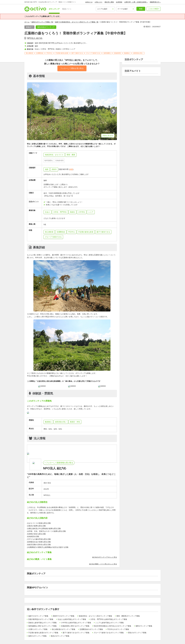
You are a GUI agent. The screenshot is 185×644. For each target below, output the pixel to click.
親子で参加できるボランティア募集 (76, 633)
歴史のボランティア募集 (137, 633)
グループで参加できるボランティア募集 (109, 633)
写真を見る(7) (108, 136)
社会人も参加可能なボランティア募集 (72, 619)
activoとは (89, 2)
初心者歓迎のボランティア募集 (64, 629)
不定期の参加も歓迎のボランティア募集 (43, 633)
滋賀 (47, 169)
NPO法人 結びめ (35, 38)
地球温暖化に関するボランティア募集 (42, 626)
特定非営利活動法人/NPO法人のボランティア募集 (112, 626)
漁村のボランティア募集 (37, 636)
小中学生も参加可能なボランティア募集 (76, 623)
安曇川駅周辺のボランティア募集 (41, 619)
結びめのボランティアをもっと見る (105, 557)
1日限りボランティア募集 (38, 629)
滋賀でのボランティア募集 (38, 616)
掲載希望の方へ (155, 2)
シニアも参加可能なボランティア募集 (110, 623)
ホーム (27, 22)
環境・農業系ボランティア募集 (128, 616)
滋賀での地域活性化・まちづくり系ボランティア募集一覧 (77, 22)
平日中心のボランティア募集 (118, 629)
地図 (71, 169)
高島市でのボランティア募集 (64, 616)
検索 (141, 9)
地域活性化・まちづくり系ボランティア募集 (95, 616)
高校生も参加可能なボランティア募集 (42, 623)
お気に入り (99, 2)
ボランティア (54, 9)
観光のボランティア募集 (60, 636)
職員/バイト (67, 9)
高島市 (54, 169)
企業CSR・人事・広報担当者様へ (136, 2)
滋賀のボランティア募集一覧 (42, 22)
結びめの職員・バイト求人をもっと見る (103, 564)
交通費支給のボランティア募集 (91, 629)
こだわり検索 (153, 9)
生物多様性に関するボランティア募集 (75, 626)
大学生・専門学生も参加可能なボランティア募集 (109, 619)
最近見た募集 (109, 2)
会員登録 (119, 2)
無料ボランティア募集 (144, 626)
